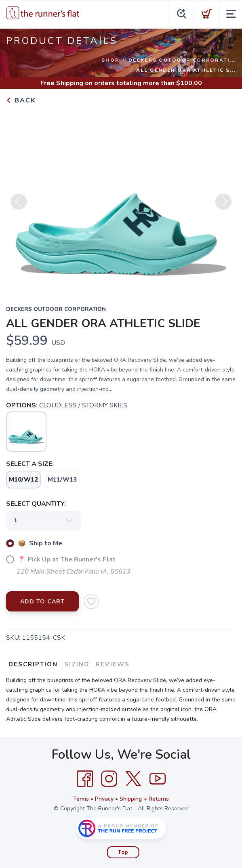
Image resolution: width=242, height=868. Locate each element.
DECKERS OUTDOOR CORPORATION (56, 309)
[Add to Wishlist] (91, 601)
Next (223, 205)
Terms (81, 799)
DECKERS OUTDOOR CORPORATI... (182, 60)
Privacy (104, 799)
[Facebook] (85, 779)
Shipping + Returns (144, 799)
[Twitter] (133, 779)
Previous (19, 205)
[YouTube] (158, 779)
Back (21, 100)
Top (123, 852)
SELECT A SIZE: (30, 464)
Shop (110, 60)
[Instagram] (109, 779)
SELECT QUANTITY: (36, 504)
